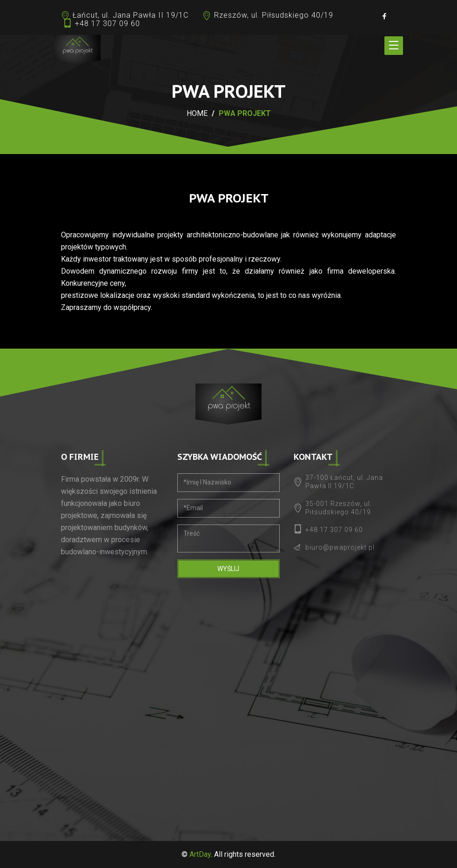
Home (197, 113)
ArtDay (200, 854)
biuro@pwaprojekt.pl (340, 547)
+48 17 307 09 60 (108, 24)
